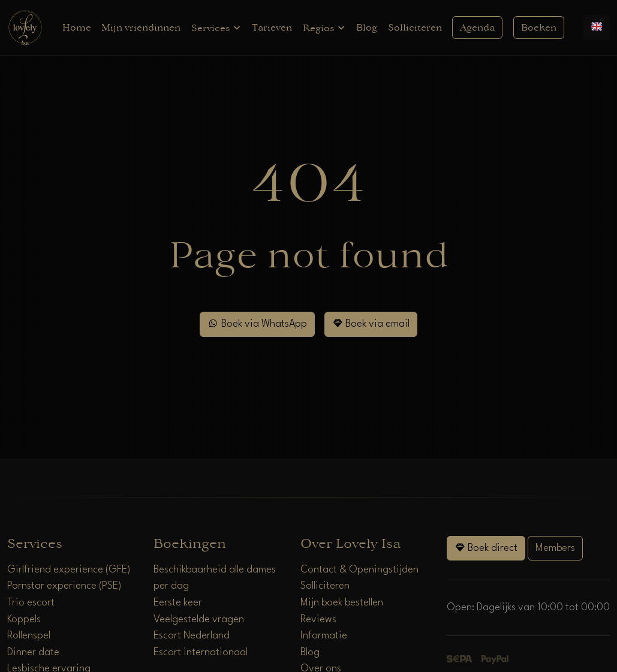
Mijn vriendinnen (141, 28)
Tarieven (272, 28)
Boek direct (486, 548)
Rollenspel (29, 636)
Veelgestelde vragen (199, 620)
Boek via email (371, 323)
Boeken (539, 28)
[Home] (25, 27)
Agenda (477, 28)
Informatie (324, 636)
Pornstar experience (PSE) (64, 586)
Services (216, 28)
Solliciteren (415, 28)
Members (555, 548)
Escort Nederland (192, 636)
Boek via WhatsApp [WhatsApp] (257, 323)
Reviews (318, 620)
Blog (367, 28)
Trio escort (31, 603)
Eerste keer (178, 603)
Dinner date (33, 653)
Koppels (24, 620)
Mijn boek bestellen (342, 603)
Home (77, 28)
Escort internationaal (201, 653)
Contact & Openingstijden (359, 570)
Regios (324, 28)
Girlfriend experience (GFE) (69, 570)
